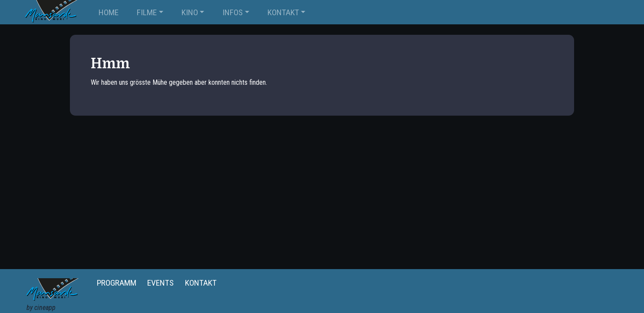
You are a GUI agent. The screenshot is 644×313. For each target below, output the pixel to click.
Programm (117, 283)
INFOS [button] (233, 12)
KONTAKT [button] (283, 12)
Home (109, 12)
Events (160, 283)
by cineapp (41, 308)
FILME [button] (147, 12)
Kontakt (201, 283)
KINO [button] (190, 12)
